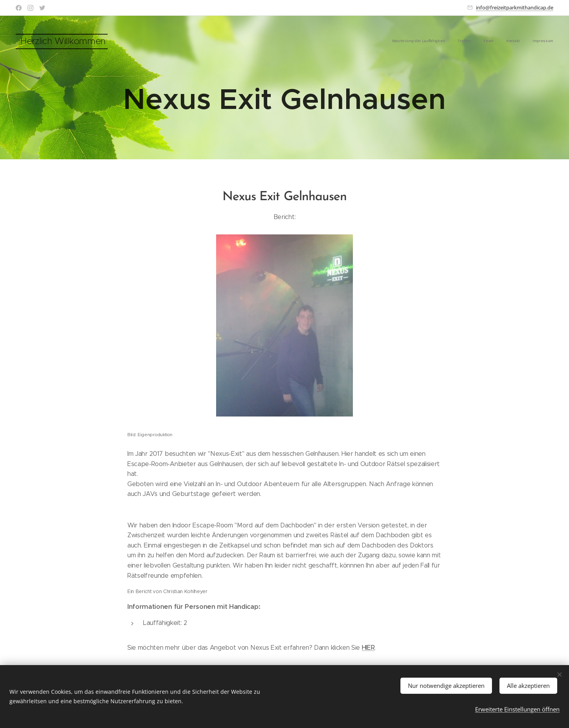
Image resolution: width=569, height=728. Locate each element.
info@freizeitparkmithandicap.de (515, 7)
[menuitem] (505, 41)
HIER (368, 648)
